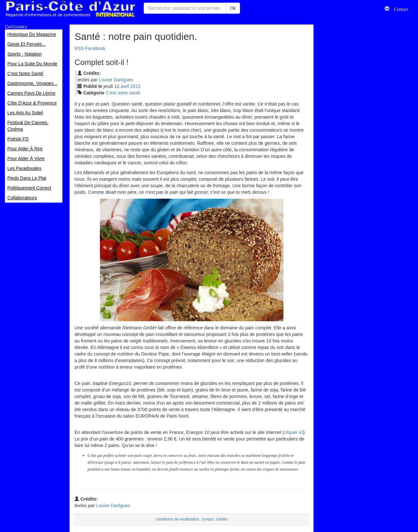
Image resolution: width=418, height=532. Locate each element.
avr (125, 86)
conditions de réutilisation (178, 519)
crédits (222, 519)
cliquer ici (294, 432)
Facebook (95, 48)
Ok (233, 8)
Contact (399, 8)
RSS (79, 48)
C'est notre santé (123, 93)
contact (208, 519)
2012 (135, 86)
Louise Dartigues (116, 80)
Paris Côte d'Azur (70, 9)
